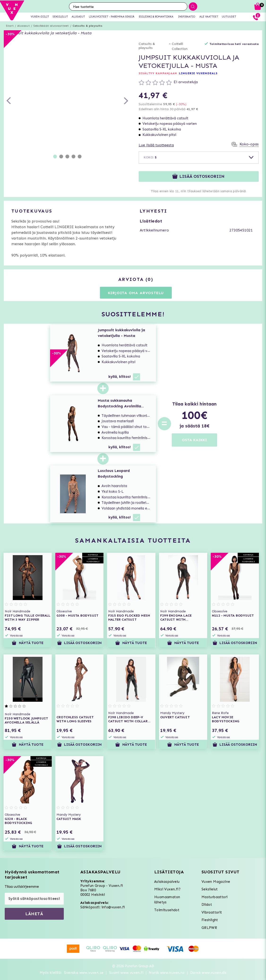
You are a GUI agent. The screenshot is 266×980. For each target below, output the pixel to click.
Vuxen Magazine (216, 882)
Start (10, 26)
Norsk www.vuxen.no (167, 973)
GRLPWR (209, 928)
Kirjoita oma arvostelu (136, 293)
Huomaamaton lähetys (167, 900)
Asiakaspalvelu (167, 882)
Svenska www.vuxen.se (84, 973)
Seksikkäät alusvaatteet (51, 26)
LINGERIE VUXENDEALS (198, 73)
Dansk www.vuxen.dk (208, 973)
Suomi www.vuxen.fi (126, 973)
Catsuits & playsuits (87, 26)
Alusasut (24, 26)
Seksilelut (210, 889)
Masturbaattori (215, 897)
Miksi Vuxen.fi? (167, 889)
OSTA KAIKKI (194, 440)
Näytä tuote (28, 643)
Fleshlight (210, 920)
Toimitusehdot (167, 910)
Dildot (207, 905)
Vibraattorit (212, 912)
